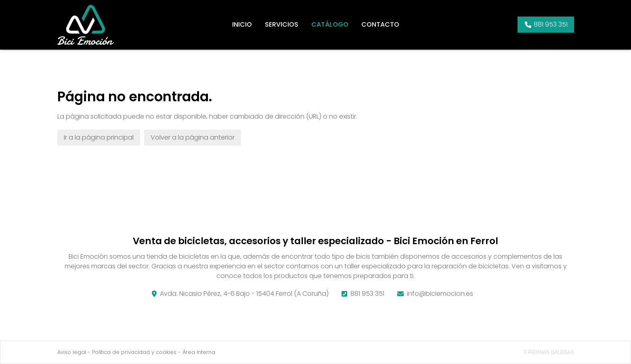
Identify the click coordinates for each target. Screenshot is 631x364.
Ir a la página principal (99, 137)
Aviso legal (72, 352)
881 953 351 (367, 294)
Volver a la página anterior (193, 137)
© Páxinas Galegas (549, 352)
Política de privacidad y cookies (134, 352)
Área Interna (199, 352)
